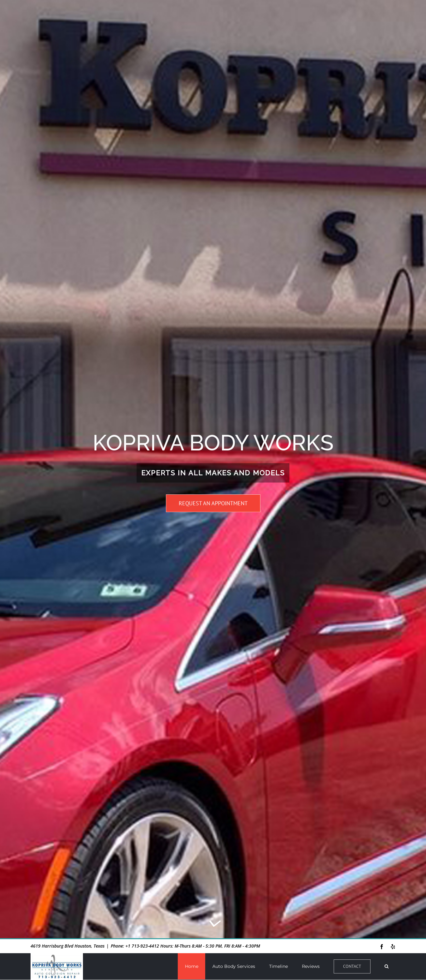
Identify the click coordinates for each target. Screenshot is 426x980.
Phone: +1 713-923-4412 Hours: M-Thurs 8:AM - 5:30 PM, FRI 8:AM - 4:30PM (185, 946)
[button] (386, 966)
